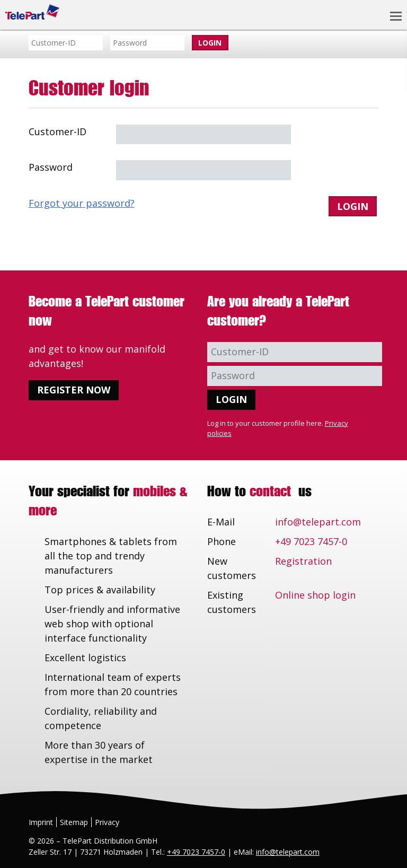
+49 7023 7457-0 (311, 541)
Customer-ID (57, 131)
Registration (303, 561)
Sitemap (74, 822)
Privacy (107, 822)
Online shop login (315, 595)
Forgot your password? (82, 203)
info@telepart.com (318, 522)
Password (51, 167)
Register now (74, 390)
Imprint (41, 822)
